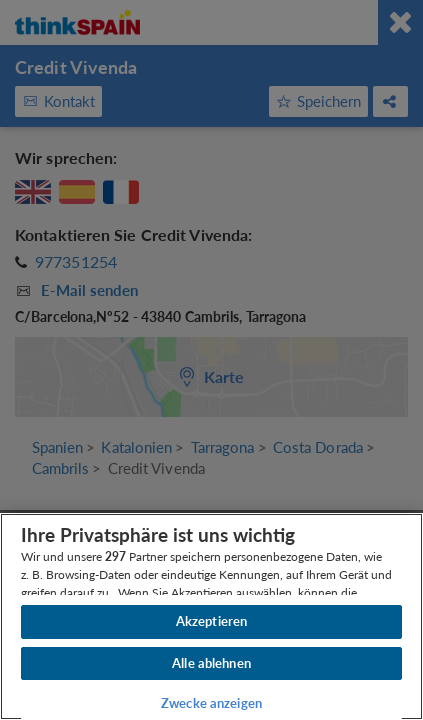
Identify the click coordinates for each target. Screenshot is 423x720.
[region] (211, 616)
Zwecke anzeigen (211, 703)
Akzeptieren (211, 621)
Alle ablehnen (211, 663)
